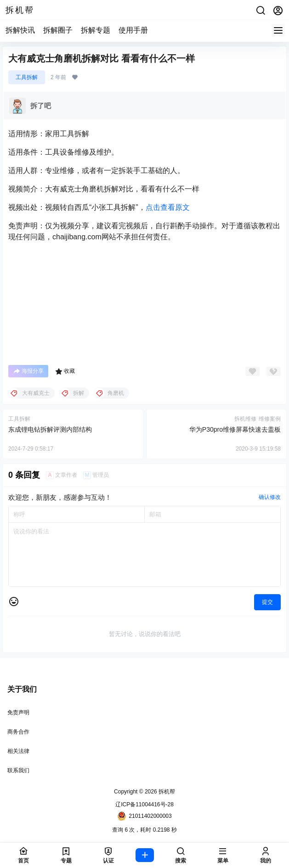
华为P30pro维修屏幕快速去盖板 (235, 429)
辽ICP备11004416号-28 (144, 804)
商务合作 (18, 732)
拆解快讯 (20, 30)
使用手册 (133, 30)
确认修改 (270, 497)
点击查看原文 (168, 207)
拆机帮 (166, 792)
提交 (267, 602)
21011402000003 (144, 816)
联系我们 (18, 770)
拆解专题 (96, 30)
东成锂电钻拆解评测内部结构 (50, 429)
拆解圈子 (58, 30)
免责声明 (18, 712)
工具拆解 (27, 77)
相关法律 (18, 751)
